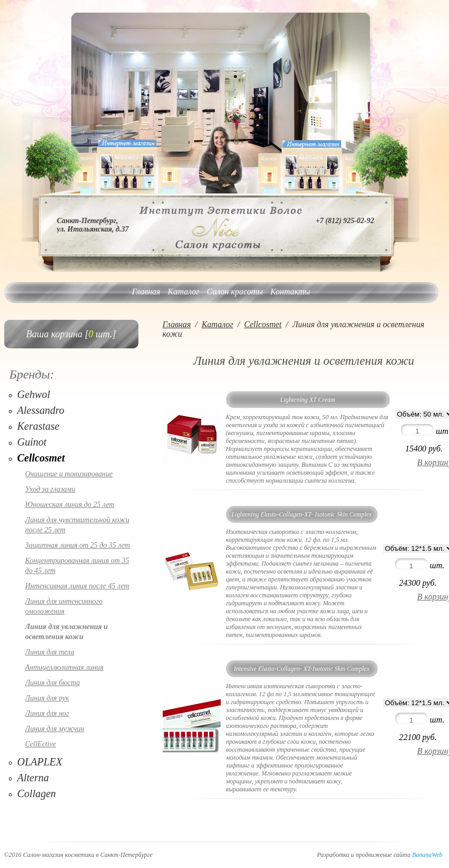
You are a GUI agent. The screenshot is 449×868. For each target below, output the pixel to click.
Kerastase (39, 426)
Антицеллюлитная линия (64, 667)
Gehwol (34, 394)
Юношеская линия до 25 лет (70, 505)
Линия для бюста (53, 683)
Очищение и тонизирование (69, 474)
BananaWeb (427, 855)
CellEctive (41, 744)
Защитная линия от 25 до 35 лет (78, 545)
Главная (146, 292)
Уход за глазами (50, 489)
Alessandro (41, 410)
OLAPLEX (40, 762)
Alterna (33, 778)
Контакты (290, 292)
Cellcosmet (41, 458)
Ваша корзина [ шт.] (71, 334)
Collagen (37, 793)
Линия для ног (47, 713)
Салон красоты (235, 292)
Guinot (32, 442)
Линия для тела (50, 652)
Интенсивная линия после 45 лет (77, 586)
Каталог (184, 292)
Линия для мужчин (55, 729)
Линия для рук (47, 698)
